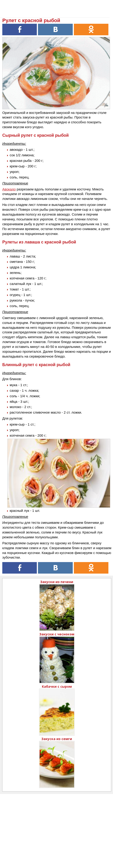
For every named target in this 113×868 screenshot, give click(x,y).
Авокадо (9, 189)
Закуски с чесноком (57, 634)
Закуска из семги (57, 739)
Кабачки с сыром (57, 686)
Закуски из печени (57, 582)
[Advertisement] (56, 826)
